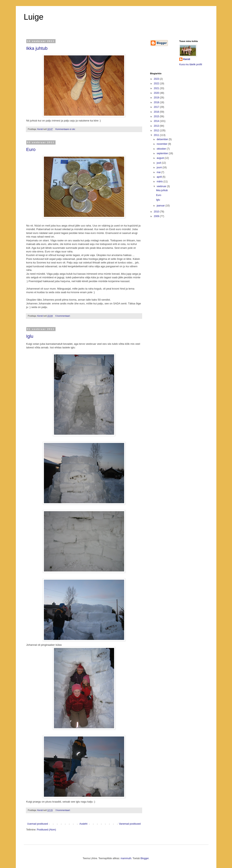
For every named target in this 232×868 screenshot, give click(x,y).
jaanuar (161, 206)
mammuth (126, 858)
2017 (157, 107)
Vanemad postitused (130, 824)
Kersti (187, 59)
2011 (157, 135)
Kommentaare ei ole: (66, 129)
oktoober (162, 149)
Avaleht (83, 824)
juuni (160, 167)
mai (159, 172)
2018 (157, 102)
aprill (160, 177)
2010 (157, 212)
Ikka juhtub (37, 48)
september (163, 153)
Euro (31, 149)
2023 (157, 79)
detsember (163, 139)
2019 (157, 98)
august (161, 158)
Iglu (30, 336)
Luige (34, 17)
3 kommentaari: (63, 810)
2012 (157, 131)
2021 (157, 88)
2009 (157, 216)
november (162, 144)
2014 (157, 121)
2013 (157, 126)
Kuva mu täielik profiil (191, 64)
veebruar (162, 186)
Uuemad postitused (38, 824)
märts (160, 182)
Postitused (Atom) (46, 830)
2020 (157, 93)
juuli (159, 163)
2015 (157, 116)
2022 (157, 84)
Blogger (145, 858)
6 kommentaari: (63, 316)
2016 (157, 112)
